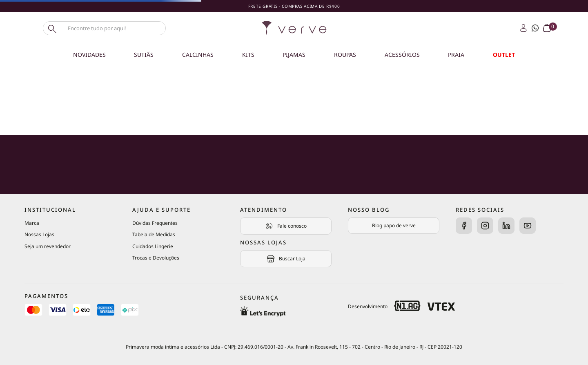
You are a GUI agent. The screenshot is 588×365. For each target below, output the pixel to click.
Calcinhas (198, 55)
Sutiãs (144, 55)
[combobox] (118, 28)
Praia (456, 55)
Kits (248, 55)
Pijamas (294, 55)
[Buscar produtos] (51, 28)
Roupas (345, 55)
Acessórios (402, 55)
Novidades (89, 55)
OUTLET (504, 55)
